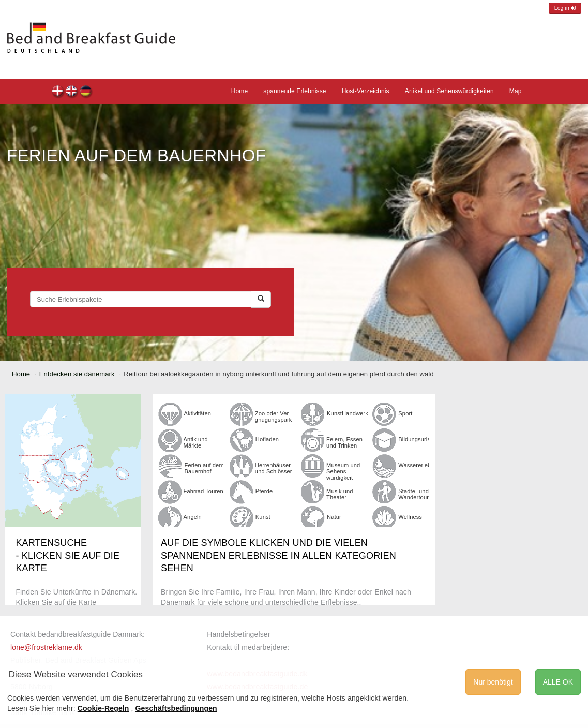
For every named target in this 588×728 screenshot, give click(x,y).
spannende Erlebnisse (295, 91)
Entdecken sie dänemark (77, 374)
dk (58, 92)
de (86, 92)
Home (240, 91)
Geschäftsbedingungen (176, 708)
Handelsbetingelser (238, 634)
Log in (565, 8)
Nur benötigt (493, 682)
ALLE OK (558, 682)
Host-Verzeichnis (366, 91)
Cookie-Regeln (103, 708)
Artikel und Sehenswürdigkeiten (449, 91)
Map (516, 91)
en (72, 92)
